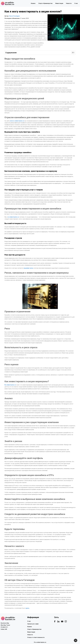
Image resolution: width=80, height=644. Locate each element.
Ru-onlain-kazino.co (10, 385)
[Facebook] (55, 621)
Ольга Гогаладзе (14, 16)
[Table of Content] (73, 53)
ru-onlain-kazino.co (13, 217)
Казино (33, 3)
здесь (27, 608)
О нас (76, 3)
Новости (69, 3)
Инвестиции (59, 3)
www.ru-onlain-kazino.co (17, 121)
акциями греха (28, 268)
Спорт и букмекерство (45, 3)
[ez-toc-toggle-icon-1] (72, 53)
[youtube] (62, 621)
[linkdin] (58, 621)
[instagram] (66, 621)
